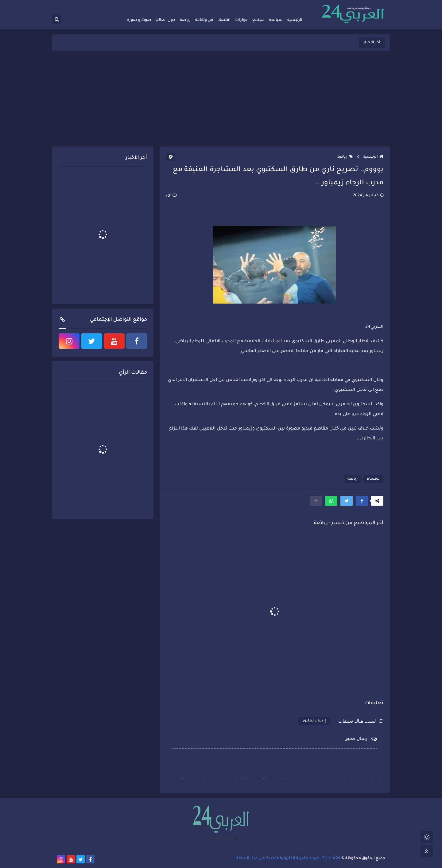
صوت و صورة (139, 20)
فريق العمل (297, 5)
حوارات (241, 20)
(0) (171, 196)
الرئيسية (295, 20)
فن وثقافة (204, 20)
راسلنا (254, 5)
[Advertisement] (221, 99)
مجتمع (258, 20)
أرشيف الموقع (273, 5)
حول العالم (166, 20)
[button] (362, 501)
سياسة (276, 20)
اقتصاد (224, 20)
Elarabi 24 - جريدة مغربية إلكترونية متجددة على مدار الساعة (288, 858)
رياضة (185, 20)
